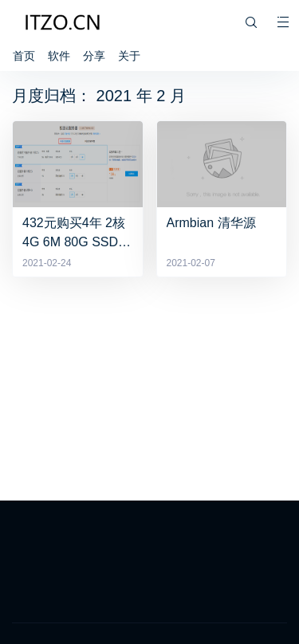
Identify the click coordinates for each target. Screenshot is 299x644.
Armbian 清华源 (211, 223)
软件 (59, 56)
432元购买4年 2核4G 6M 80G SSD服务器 (77, 233)
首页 (24, 56)
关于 (129, 56)
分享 (94, 56)
